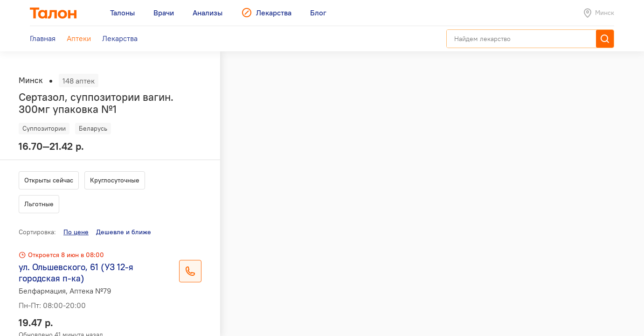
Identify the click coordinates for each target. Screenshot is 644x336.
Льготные (39, 204)
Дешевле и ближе (124, 232)
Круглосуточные (115, 180)
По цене (76, 232)
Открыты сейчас (49, 180)
